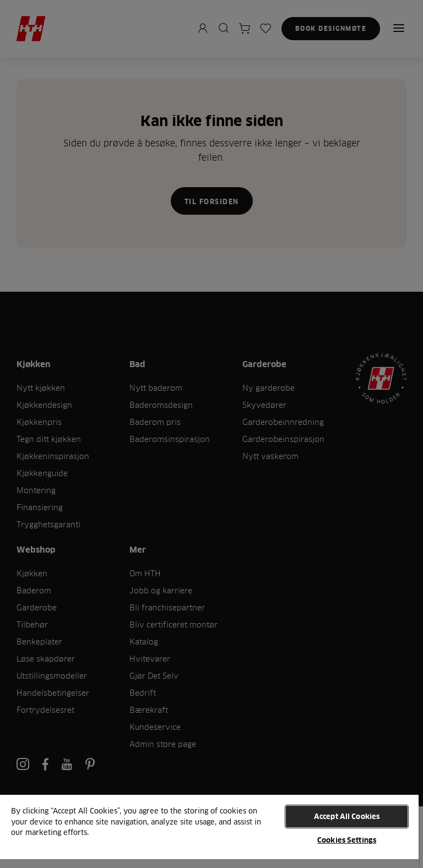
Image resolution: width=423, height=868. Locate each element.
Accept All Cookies (347, 816)
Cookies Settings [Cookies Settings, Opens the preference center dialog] (347, 840)
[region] (209, 831)
